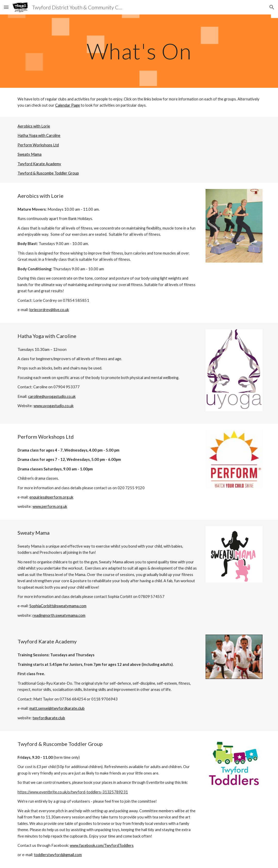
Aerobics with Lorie (34, 126)
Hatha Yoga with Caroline (39, 135)
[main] (139, 51)
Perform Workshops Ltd (38, 145)
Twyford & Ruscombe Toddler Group (48, 173)
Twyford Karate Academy (39, 164)
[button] (6, 7)
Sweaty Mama (30, 154)
